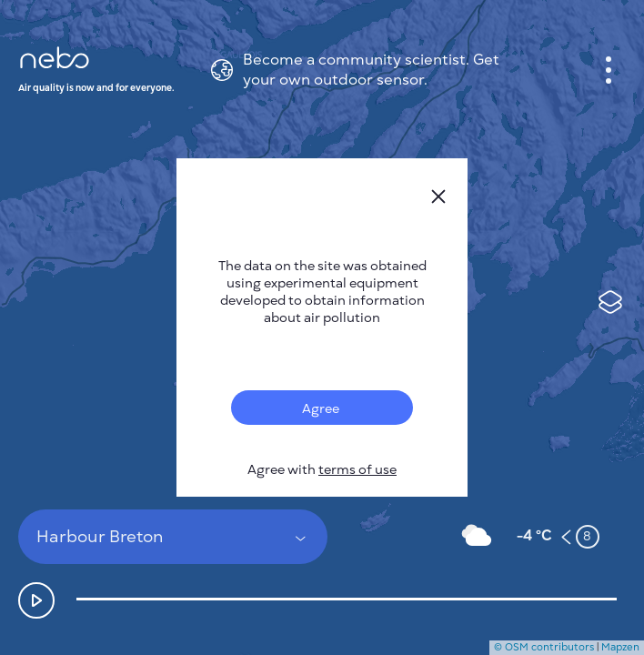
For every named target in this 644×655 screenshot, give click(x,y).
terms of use (357, 470)
